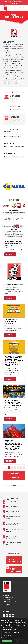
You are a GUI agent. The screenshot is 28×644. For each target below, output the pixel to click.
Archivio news (16, 475)
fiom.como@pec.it (17, 109)
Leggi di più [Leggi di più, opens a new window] (12, 627)
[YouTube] (17, 4)
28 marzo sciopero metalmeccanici (11, 321)
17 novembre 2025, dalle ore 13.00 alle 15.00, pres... (14, 219)
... (18, 468)
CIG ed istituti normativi (12, 537)
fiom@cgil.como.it (17, 106)
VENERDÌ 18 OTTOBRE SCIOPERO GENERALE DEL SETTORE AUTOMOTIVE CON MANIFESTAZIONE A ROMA (13, 403)
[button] (14, 638)
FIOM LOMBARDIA (15, 560)
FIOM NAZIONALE (16, 570)
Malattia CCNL (12, 507)
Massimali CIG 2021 (14, 512)
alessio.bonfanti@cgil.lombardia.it (16, 147)
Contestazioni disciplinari (12, 524)
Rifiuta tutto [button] (20, 641)
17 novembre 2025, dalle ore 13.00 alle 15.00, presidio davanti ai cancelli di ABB (14, 242)
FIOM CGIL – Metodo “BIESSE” (14, 285)
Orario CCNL (11, 502)
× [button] (26, 619)
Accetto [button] (7, 641)
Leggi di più (10, 254)
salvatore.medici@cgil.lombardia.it (16, 157)
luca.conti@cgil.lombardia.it (14, 136)
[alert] (14, 631)
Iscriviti (14, 117)
